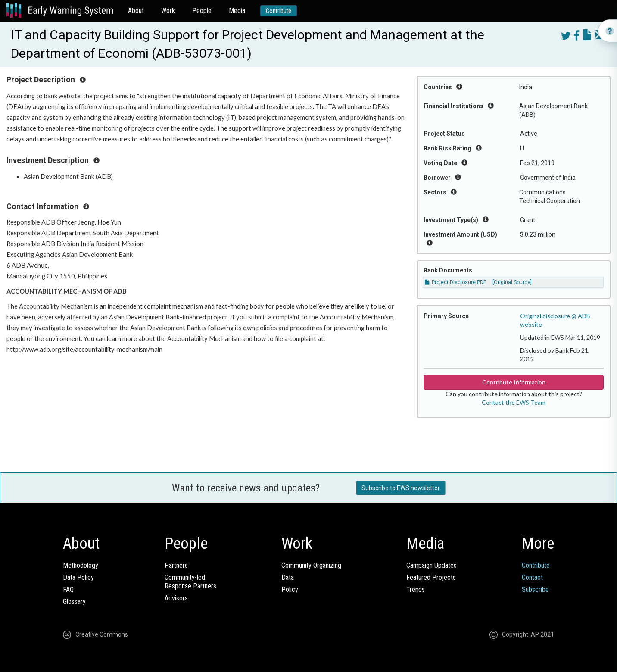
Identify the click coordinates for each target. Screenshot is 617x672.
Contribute (279, 11)
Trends (416, 589)
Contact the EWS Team (514, 402)
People (202, 11)
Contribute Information (514, 382)
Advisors (176, 598)
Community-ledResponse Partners (190, 582)
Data (288, 577)
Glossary (74, 602)
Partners (176, 565)
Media (237, 11)
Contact (532, 577)
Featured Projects (431, 577)
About (136, 11)
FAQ (68, 589)
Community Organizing (311, 565)
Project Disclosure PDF (455, 282)
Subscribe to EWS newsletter (401, 488)
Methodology (81, 565)
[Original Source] (512, 282)
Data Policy (78, 577)
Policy (290, 589)
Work (168, 11)
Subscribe (535, 589)
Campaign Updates (432, 565)
